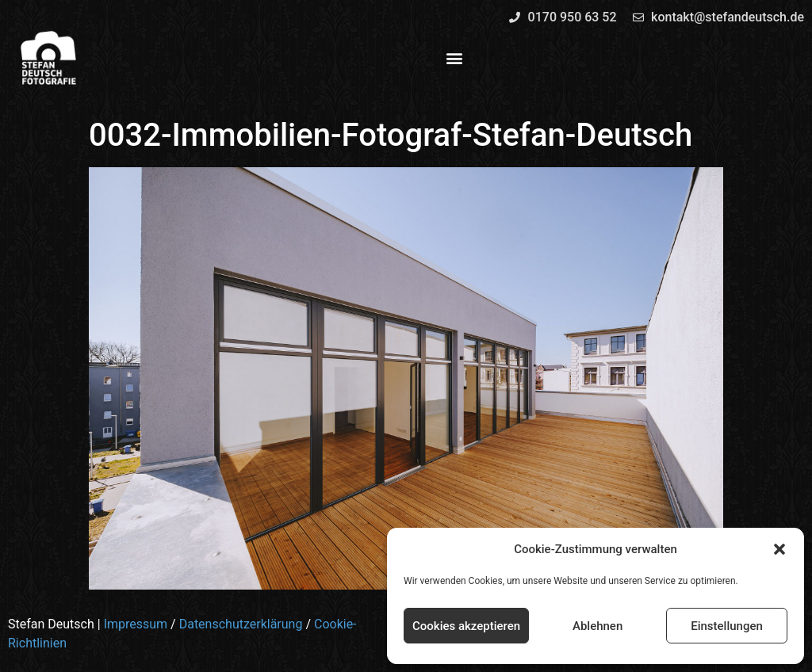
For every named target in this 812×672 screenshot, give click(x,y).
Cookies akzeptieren (466, 626)
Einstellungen (727, 626)
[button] (779, 549)
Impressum (136, 624)
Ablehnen (598, 626)
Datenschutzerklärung (241, 624)
